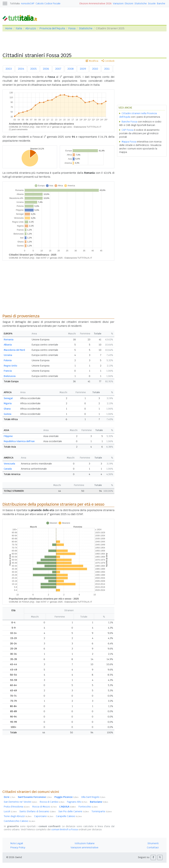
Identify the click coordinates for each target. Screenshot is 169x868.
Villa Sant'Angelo (93, 797)
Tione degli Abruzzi (18, 816)
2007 (58, 69)
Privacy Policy (18, 847)
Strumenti (153, 843)
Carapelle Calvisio (69, 816)
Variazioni (118, 3)
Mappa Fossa (129, 142)
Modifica (92, 61)
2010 (95, 69)
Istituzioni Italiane (85, 843)
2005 (34, 69)
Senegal (8, 398)
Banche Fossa (129, 122)
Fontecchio (88, 807)
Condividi (108, 61)
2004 (21, 69)
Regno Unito (10, 366)
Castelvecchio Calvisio (19, 821)
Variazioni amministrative (84, 847)
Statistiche (141, 3)
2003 (9, 69)
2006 (46, 69)
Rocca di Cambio (52, 802)
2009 (83, 69)
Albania (8, 345)
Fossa (72, 28)
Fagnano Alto (77, 802)
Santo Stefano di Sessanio (38, 811)
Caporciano (44, 816)
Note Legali (17, 843)
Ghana (7, 409)
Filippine (8, 436)
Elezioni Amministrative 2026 (96, 3)
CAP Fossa (127, 130)
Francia (8, 371)
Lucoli (10, 811)
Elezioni (129, 3)
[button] (153, 857)
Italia (19, 28)
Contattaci (153, 847)
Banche (161, 3)
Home (9, 28)
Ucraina (8, 355)
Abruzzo (31, 28)
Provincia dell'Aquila (52, 28)
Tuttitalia (15, 3)
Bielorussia (10, 376)
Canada (8, 469)
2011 (107, 69)
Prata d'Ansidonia (17, 807)
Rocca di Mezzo (45, 807)
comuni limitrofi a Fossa (65, 829)
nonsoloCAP (28, 3)
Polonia (8, 360)
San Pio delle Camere (74, 811)
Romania (9, 340)
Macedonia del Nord (14, 350)
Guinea (8, 414)
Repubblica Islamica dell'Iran (19, 441)
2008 (71, 69)
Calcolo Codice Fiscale (48, 3)
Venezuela (9, 464)
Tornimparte (102, 811)
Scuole (152, 3)
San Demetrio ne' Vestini (20, 802)
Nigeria (8, 403)
